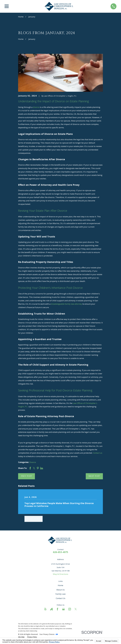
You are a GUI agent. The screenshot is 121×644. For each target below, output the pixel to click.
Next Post (94, 476)
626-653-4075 (60, 552)
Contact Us (61, 598)
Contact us (98, 453)
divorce (36, 107)
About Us (60, 590)
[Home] (60, 6)
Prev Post (27, 476)
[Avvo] (51, 609)
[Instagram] (70, 609)
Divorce (33, 462)
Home (60, 585)
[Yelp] (45, 609)
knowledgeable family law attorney (66, 304)
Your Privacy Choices (49, 634)
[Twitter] (76, 609)
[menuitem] (21, 637)
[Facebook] (57, 609)
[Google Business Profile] (64, 609)
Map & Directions (61, 574)
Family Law (60, 594)
